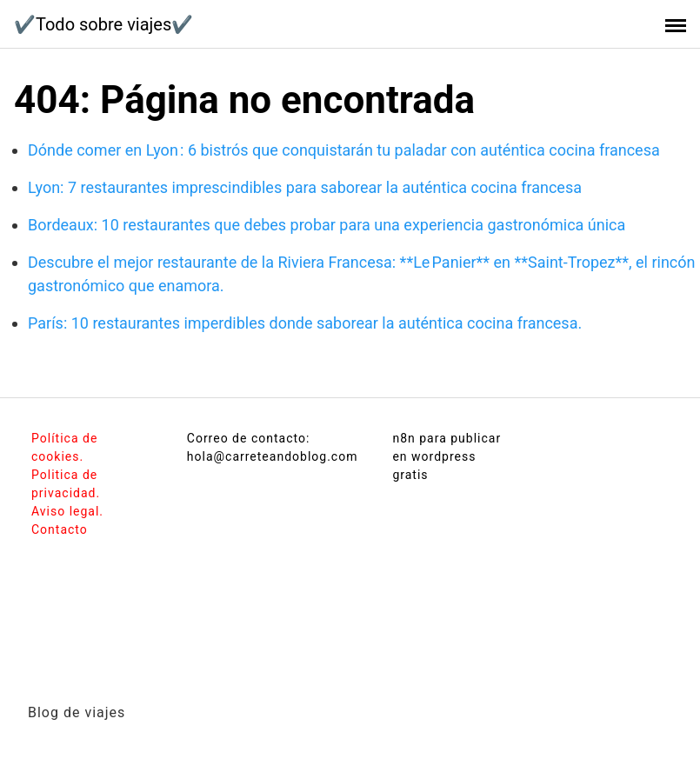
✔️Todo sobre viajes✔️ (103, 24)
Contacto (60, 529)
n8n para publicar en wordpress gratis (447, 456)
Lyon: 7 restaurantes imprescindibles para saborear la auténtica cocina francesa (305, 187)
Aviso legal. (67, 511)
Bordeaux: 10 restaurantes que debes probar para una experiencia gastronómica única (327, 225)
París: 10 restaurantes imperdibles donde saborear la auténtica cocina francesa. (305, 323)
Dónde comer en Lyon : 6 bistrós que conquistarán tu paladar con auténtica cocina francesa (344, 150)
